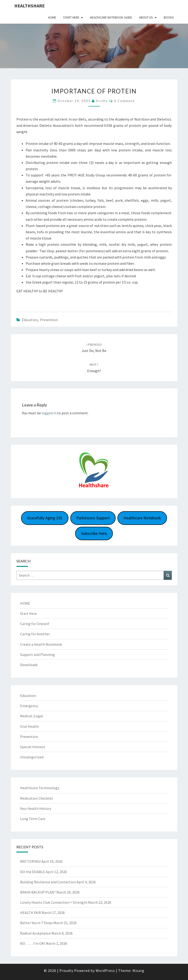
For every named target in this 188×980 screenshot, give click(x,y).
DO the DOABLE (33, 872)
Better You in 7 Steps (36, 923)
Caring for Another (35, 634)
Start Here (71, 17)
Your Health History (36, 808)
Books (169, 17)
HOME (25, 603)
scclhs (102, 101)
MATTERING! (30, 861)
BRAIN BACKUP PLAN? (38, 892)
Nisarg (138, 970)
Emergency (29, 706)
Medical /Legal (32, 716)
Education (30, 320)
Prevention (49, 320)
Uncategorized (32, 757)
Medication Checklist (37, 798)
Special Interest (33, 747)
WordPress (105, 970)
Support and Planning (37, 654)
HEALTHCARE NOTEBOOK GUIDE (111, 17)
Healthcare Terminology (40, 788)
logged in (49, 413)
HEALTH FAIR (31, 913)
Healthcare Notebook (142, 518)
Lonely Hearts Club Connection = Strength (54, 902)
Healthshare (29, 6)
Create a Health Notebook (41, 644)
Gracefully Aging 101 (45, 518)
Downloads (29, 665)
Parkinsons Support (93, 518)
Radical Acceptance (35, 933)
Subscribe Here (94, 533)
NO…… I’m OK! (33, 943)
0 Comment (125, 101)
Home (52, 17)
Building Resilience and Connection (48, 882)
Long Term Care (33, 819)
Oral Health (29, 726)
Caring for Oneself (35, 624)
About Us (146, 17)
